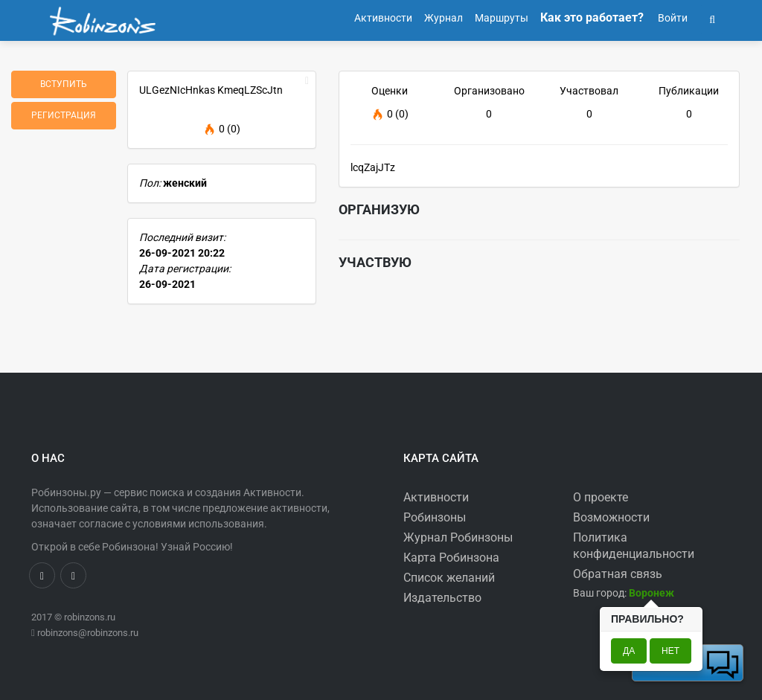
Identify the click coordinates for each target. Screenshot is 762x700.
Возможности (611, 517)
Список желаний (449, 578)
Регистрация (64, 115)
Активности (436, 497)
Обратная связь (618, 574)
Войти (672, 18)
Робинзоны (435, 517)
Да (629, 651)
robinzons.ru (90, 617)
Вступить (64, 84)
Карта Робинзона (451, 558)
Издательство (442, 598)
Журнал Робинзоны (458, 537)
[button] (712, 18)
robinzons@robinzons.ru (88, 633)
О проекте (601, 497)
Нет (670, 651)
